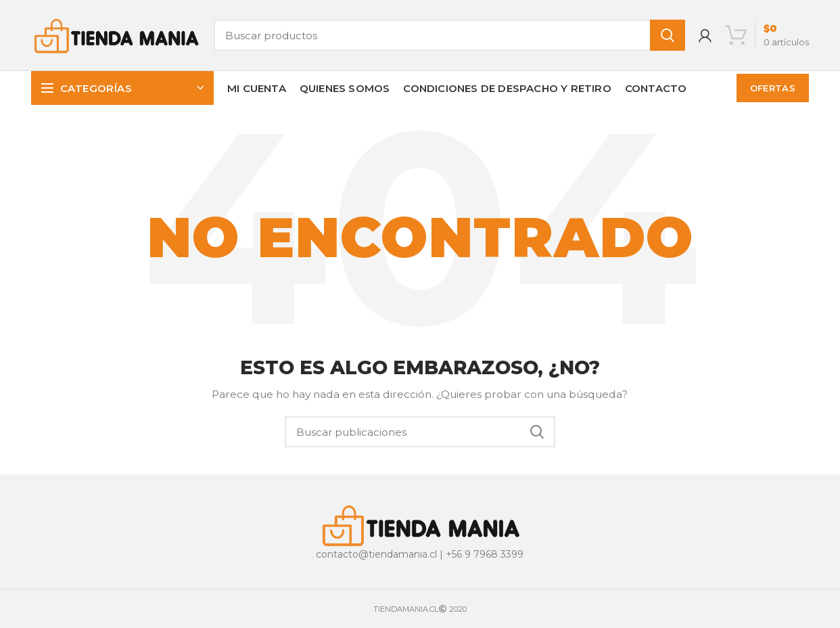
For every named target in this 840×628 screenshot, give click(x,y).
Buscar (668, 35)
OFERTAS (773, 88)
